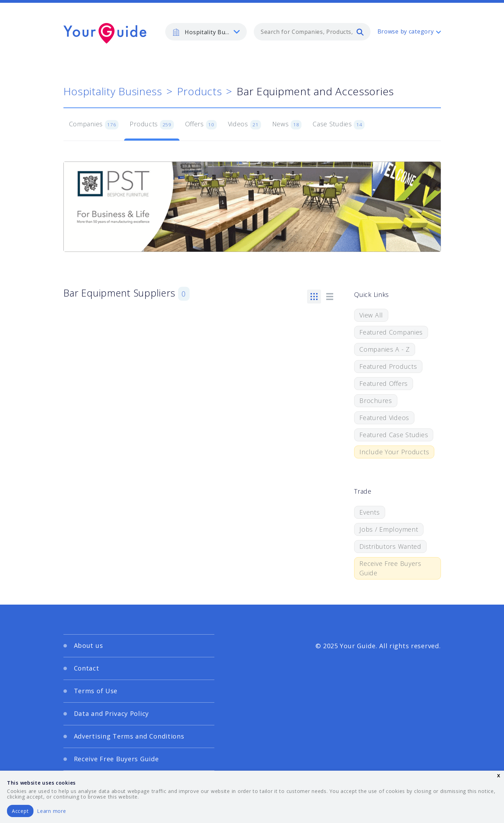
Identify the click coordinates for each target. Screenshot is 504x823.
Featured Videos (384, 418)
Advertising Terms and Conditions (129, 736)
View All (371, 315)
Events (369, 512)
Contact (87, 668)
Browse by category (406, 31)
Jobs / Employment (389, 529)
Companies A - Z (385, 349)
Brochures (376, 401)
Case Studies (339, 125)
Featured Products (388, 366)
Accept (20, 811)
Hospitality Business (113, 91)
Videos (245, 125)
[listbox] (206, 32)
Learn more (51, 811)
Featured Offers (384, 383)
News (287, 125)
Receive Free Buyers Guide (390, 568)
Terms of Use (96, 691)
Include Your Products (394, 452)
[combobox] (312, 32)
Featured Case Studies (394, 435)
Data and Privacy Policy (112, 713)
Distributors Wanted (390, 546)
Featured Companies (391, 332)
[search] (360, 32)
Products (200, 91)
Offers (201, 125)
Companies (94, 125)
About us (89, 645)
